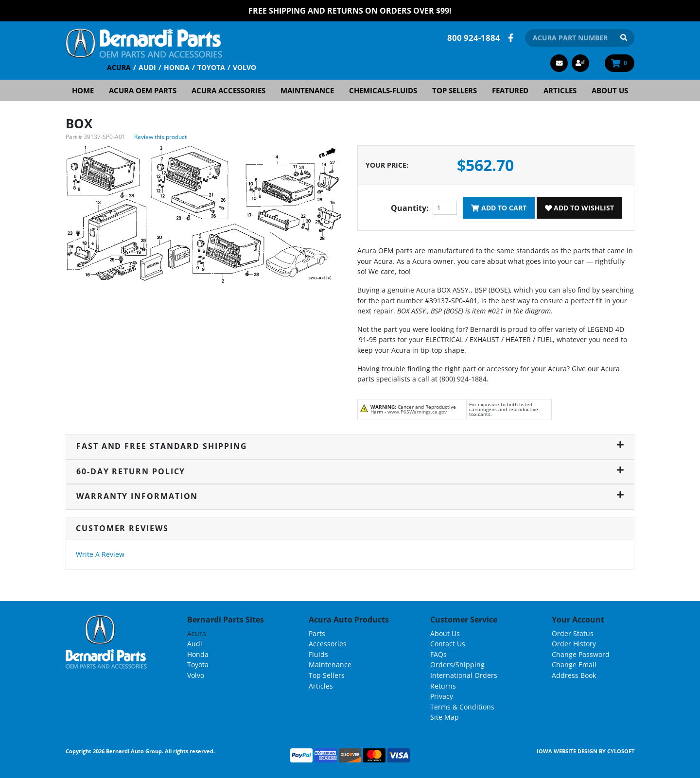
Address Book (574, 675)
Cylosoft (621, 751)
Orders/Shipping (457, 665)
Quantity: (410, 208)
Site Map (445, 717)
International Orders (464, 675)
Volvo (245, 67)
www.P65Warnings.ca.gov (417, 412)
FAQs (438, 654)
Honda (177, 67)
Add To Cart (499, 208)
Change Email (574, 665)
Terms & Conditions (462, 707)
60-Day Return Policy (350, 471)
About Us (610, 90)
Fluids (318, 654)
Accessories (328, 644)
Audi (147, 67)
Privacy (442, 696)
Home (83, 90)
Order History (574, 644)
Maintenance (307, 90)
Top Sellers (455, 90)
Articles (560, 90)
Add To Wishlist (579, 208)
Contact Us (448, 644)
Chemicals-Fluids (383, 90)
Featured (510, 90)
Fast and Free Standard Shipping (350, 446)
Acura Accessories (228, 90)
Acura (119, 67)
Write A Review (100, 554)
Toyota (211, 67)
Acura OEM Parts (143, 90)
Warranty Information (350, 496)
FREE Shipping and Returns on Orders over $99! (350, 11)
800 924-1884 (474, 38)
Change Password (581, 654)
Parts (317, 633)
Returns (443, 686)
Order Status (573, 633)
